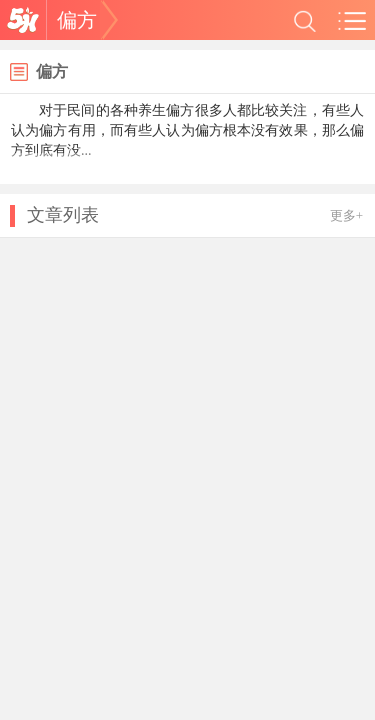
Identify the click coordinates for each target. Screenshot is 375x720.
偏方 (77, 20)
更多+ (346, 215)
